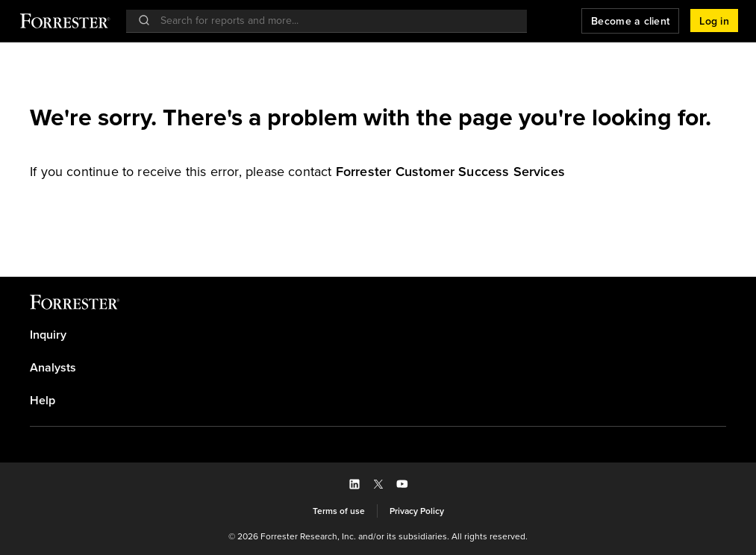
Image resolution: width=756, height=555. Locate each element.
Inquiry (48, 335)
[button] (714, 21)
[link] (450, 172)
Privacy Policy (417, 511)
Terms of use (339, 511)
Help (43, 401)
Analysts (53, 368)
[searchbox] (334, 21)
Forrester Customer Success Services (450, 172)
